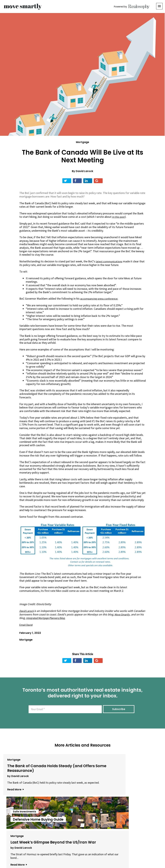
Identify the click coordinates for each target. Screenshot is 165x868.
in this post (119, 217)
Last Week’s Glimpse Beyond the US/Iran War (132, 766)
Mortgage (82, 142)
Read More (14, 798)
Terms (71, 850)
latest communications (110, 261)
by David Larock (16, 777)
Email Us (57, 850)
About (42, 850)
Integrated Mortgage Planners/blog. (72, 618)
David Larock (84, 171)
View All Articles (82, 816)
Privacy (83, 850)
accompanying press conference (100, 298)
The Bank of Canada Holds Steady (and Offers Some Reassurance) (28, 768)
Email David (26, 624)
